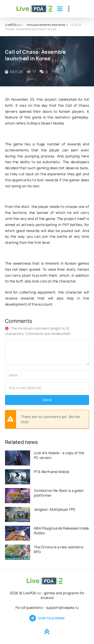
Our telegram (47, 618)
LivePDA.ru (13, 25)
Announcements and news (46, 25)
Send (47, 400)
